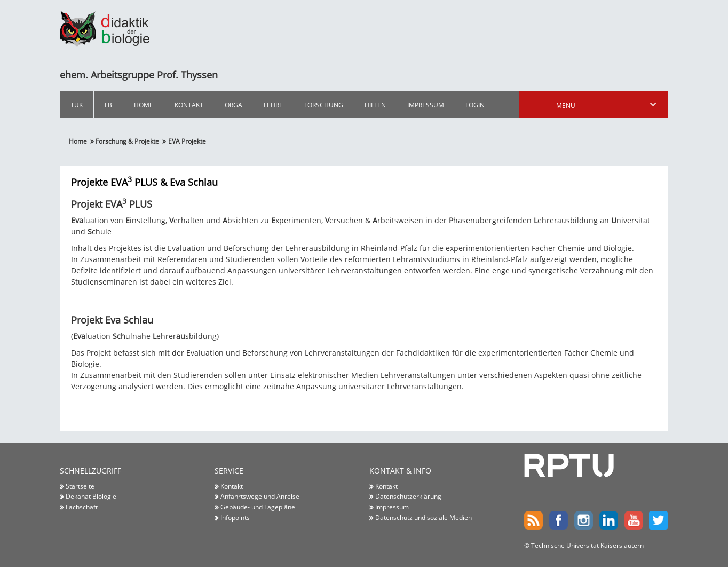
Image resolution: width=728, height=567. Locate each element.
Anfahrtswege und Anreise (260, 497)
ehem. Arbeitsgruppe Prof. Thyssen (139, 75)
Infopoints (235, 517)
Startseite (80, 486)
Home (144, 105)
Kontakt (189, 105)
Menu (607, 105)
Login (475, 105)
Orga (234, 105)
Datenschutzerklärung (408, 497)
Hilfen (375, 105)
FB (108, 105)
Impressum (426, 105)
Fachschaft (82, 507)
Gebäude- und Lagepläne (258, 507)
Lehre (273, 105)
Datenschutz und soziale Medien (424, 517)
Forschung (324, 105)
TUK (77, 105)
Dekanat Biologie (91, 497)
